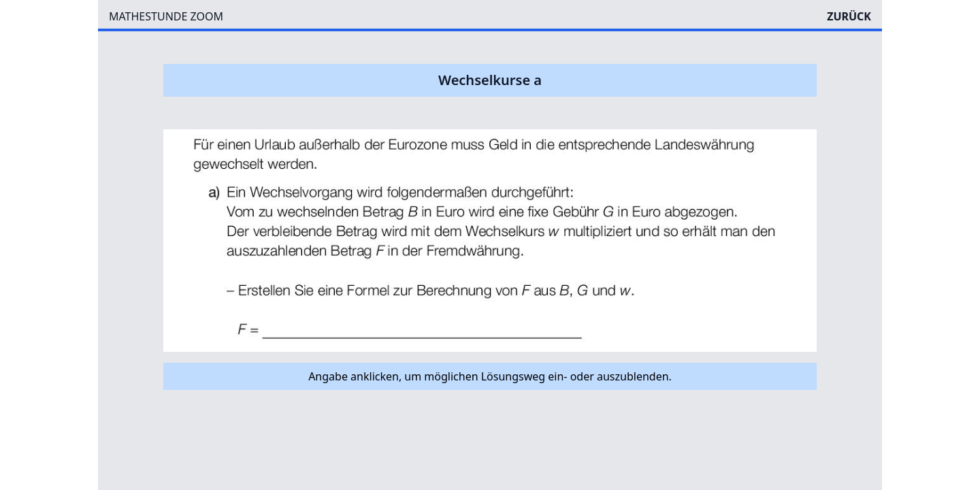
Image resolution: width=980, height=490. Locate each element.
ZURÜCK (849, 16)
